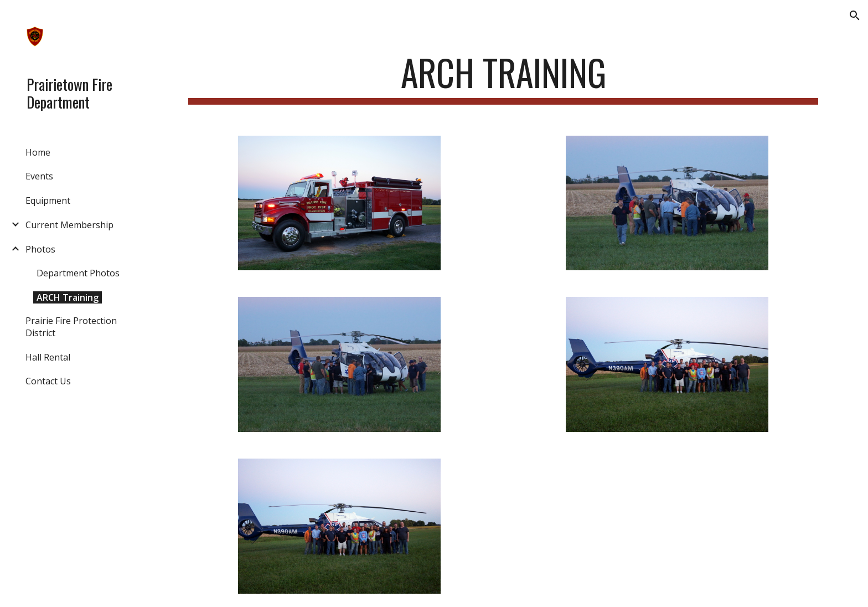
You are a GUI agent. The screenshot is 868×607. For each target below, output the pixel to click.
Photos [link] (40, 249)
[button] (855, 16)
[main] (503, 78)
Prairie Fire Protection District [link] (71, 327)
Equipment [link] (48, 200)
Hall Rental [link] (48, 357)
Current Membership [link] (69, 225)
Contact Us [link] (48, 381)
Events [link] (39, 176)
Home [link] (38, 152)
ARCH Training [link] (68, 297)
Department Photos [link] (78, 273)
